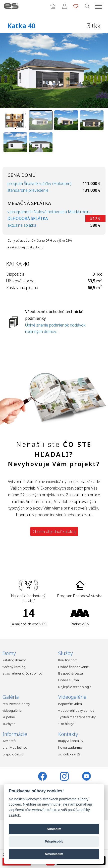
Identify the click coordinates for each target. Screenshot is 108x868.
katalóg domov (14, 660)
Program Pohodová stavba (80, 596)
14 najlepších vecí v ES (28, 624)
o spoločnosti (13, 754)
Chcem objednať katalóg (54, 531)
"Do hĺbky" (66, 724)
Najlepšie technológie (75, 687)
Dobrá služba (69, 680)
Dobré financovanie (74, 667)
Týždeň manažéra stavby (77, 717)
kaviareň (9, 741)
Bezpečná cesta (71, 673)
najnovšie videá (70, 704)
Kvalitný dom (68, 660)
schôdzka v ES (69, 754)
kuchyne (9, 724)
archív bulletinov (15, 747)
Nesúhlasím (54, 854)
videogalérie (12, 710)
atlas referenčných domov (22, 673)
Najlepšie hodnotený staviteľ (28, 598)
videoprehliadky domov (76, 710)
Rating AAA (80, 624)
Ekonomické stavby (11, 6)
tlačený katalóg (14, 667)
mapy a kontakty (71, 741)
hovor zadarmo (70, 747)
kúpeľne (9, 717)
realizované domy (16, 704)
